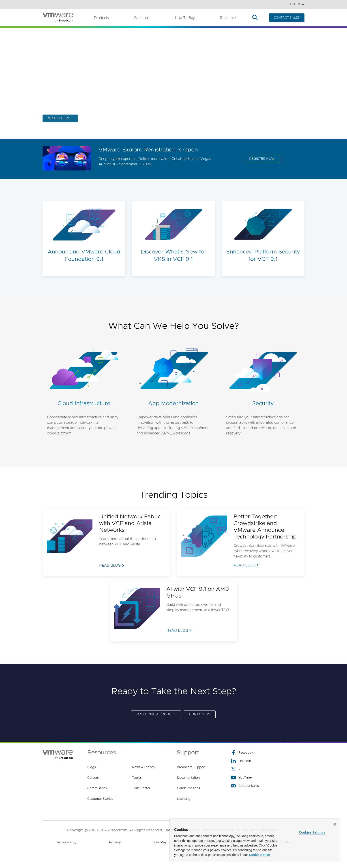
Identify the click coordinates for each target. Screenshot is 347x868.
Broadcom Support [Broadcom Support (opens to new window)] (191, 767)
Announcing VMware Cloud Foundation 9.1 (84, 255)
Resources (229, 18)
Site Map (160, 842)
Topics (137, 778)
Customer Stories (100, 799)
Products (101, 18)
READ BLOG (110, 566)
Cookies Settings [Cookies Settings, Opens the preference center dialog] (312, 832)
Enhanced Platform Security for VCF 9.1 (263, 255)
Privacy (115, 842)
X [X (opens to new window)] (236, 769)
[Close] (335, 824)
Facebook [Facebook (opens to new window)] (242, 753)
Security (263, 403)
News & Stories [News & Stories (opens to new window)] (143, 767)
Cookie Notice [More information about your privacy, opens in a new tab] (259, 855)
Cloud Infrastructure (84, 403)
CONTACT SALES (287, 18)
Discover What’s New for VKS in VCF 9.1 (173, 255)
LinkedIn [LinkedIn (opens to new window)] (241, 761)
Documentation (188, 778)
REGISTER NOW (262, 159)
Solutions (142, 18)
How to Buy (185, 18)
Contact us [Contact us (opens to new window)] (200, 714)
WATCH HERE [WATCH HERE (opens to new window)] (59, 118)
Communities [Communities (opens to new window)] (97, 788)
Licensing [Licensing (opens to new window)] (184, 799)
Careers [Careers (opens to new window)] (93, 778)
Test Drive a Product (156, 714)
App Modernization (173, 403)
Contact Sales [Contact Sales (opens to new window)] (245, 786)
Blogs (92, 767)
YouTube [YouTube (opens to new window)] (241, 778)
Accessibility (66, 842)
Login (297, 4)
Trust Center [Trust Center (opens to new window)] (141, 788)
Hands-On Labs (188, 788)
